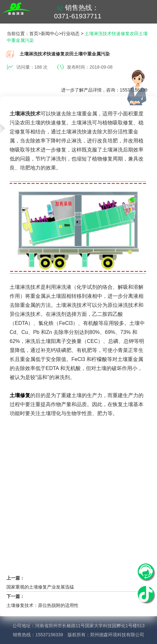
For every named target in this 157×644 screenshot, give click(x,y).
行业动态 (70, 34)
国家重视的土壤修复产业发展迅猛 (40, 587)
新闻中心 (50, 34)
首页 (34, 34)
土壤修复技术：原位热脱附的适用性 (42, 605)
